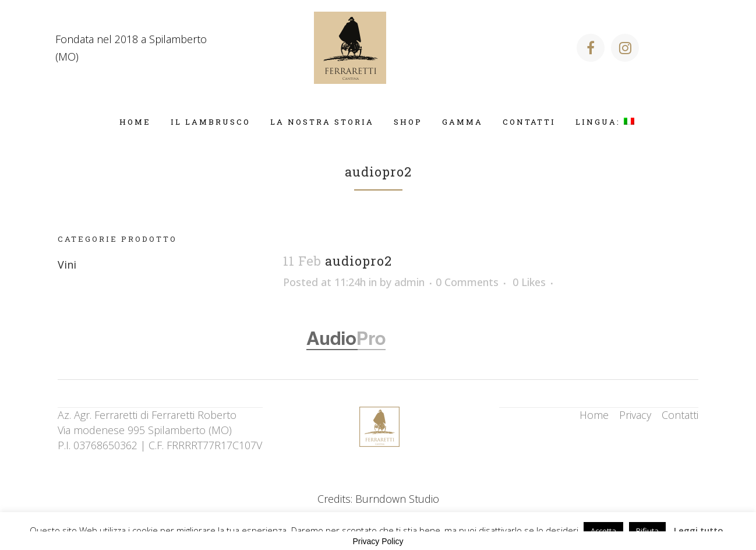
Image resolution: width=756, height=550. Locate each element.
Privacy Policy (378, 541)
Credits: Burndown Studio (378, 499)
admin (409, 282)
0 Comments (467, 282)
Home (594, 415)
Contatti (680, 415)
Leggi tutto (699, 530)
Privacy (635, 415)
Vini (67, 265)
